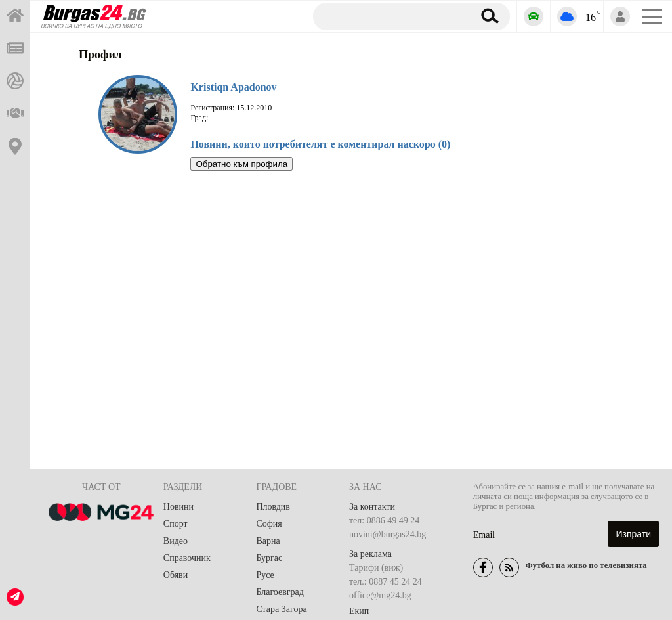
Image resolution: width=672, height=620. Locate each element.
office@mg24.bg (380, 595)
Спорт (176, 524)
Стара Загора (281, 609)
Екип (359, 611)
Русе (265, 575)
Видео (176, 541)
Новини (178, 507)
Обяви (176, 575)
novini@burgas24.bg (388, 534)
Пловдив (273, 507)
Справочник (187, 558)
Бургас (269, 558)
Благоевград (280, 592)
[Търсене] (388, 16)
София (269, 524)
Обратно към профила (241, 164)
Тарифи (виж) (376, 568)
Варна (268, 541)
